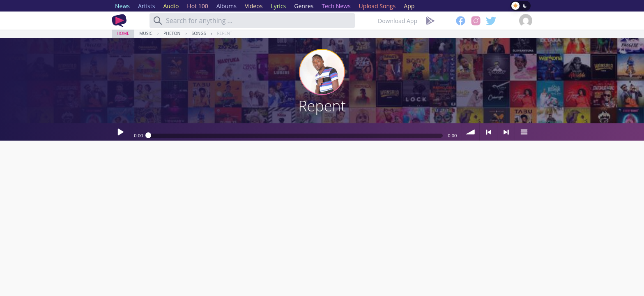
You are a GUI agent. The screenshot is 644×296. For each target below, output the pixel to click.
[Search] (158, 21)
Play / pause (120, 132)
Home (123, 33)
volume (471, 132)
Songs (199, 33)
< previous (488, 132)
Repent (225, 33)
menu (524, 132)
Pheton (172, 33)
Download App (398, 21)
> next (506, 132)
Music (146, 33)
